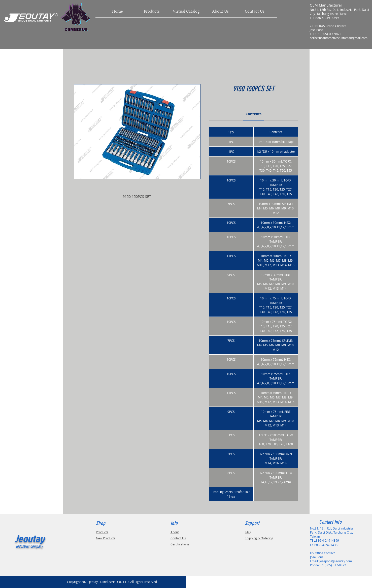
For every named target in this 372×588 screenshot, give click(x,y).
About (175, 532)
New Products (106, 538)
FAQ (248, 532)
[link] (253, 114)
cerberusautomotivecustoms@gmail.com (339, 38)
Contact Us (178, 538)
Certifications (180, 544)
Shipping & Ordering (259, 538)
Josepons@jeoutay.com (336, 561)
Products (102, 532)
